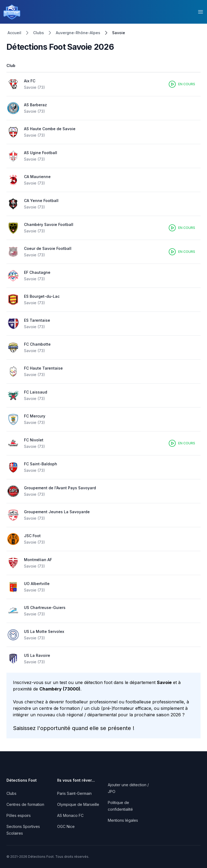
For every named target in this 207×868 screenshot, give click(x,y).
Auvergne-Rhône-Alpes (78, 33)
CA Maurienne (37, 177)
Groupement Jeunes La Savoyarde (57, 512)
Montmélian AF (38, 560)
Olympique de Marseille (78, 804)
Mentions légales (123, 820)
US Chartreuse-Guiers (45, 607)
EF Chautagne (37, 272)
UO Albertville (37, 584)
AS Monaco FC (70, 815)
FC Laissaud (36, 392)
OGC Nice (66, 826)
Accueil (14, 33)
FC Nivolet (34, 440)
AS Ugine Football (41, 153)
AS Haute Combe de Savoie (50, 129)
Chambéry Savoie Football (49, 224)
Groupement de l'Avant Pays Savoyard (60, 488)
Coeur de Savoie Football (48, 248)
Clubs (39, 33)
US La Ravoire (37, 655)
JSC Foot (32, 536)
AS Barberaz (35, 105)
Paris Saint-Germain (74, 793)
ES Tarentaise (37, 320)
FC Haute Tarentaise (43, 368)
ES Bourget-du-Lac (42, 296)
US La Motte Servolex (44, 631)
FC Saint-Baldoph (41, 464)
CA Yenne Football (41, 201)
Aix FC (30, 81)
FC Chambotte (37, 344)
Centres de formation (25, 804)
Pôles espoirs (19, 815)
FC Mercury (35, 416)
